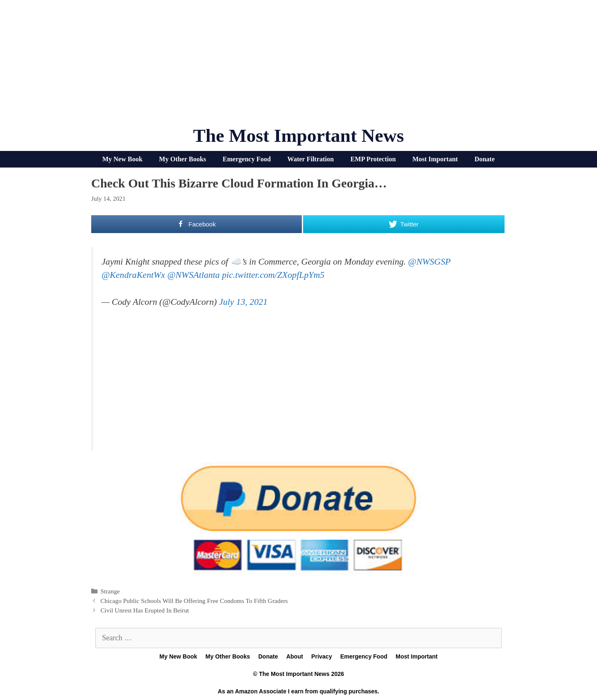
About (294, 656)
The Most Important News (299, 136)
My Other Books (183, 159)
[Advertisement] (298, 66)
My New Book (123, 159)
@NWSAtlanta (193, 275)
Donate (484, 159)
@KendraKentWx (133, 275)
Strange (110, 591)
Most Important (435, 159)
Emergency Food (247, 159)
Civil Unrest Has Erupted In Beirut (145, 610)
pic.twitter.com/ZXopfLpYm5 (273, 275)
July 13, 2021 (243, 302)
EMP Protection (373, 159)
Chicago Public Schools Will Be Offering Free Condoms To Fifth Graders (194, 601)
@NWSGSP (429, 262)
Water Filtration (311, 159)
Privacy (322, 656)
